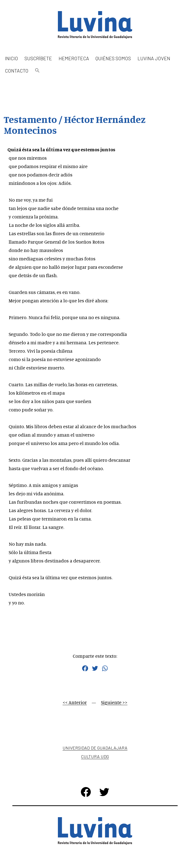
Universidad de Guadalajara (95, 748)
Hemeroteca (74, 58)
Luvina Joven (154, 58)
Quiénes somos (113, 58)
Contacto (17, 71)
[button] (37, 71)
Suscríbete (38, 58)
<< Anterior (75, 702)
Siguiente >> (114, 702)
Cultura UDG (95, 756)
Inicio (12, 58)
